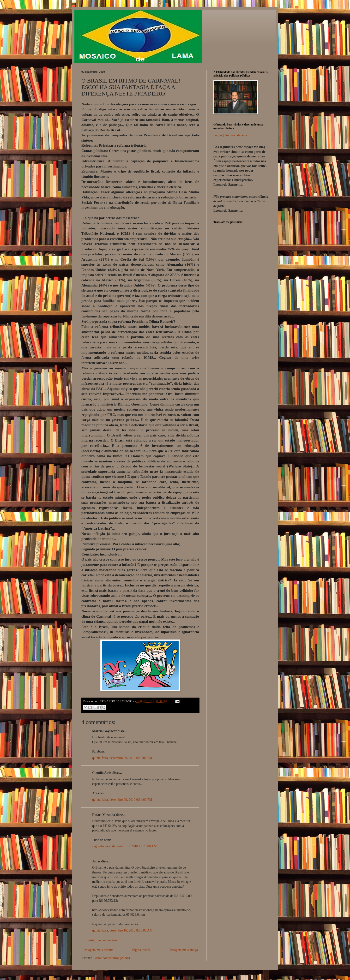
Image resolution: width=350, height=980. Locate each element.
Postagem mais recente (98, 950)
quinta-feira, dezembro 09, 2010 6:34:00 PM (122, 800)
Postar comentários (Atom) (112, 958)
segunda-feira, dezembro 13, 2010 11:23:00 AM (124, 846)
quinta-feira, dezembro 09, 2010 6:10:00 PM (122, 758)
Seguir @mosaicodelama (230, 135)
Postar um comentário (102, 940)
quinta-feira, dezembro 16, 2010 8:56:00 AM (122, 930)
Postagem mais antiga (183, 950)
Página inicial (141, 950)
